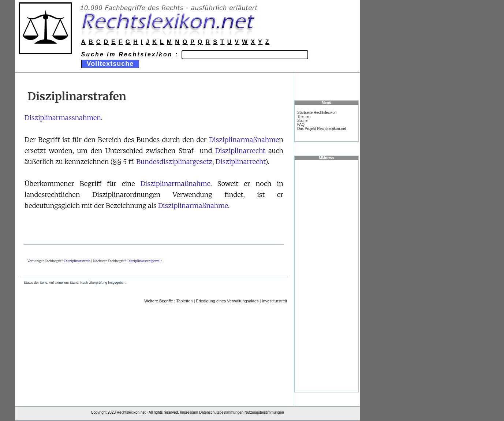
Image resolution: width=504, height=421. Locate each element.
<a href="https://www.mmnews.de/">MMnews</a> (326, 276)
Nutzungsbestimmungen (264, 412)
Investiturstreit (275, 301)
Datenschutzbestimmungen (221, 412)
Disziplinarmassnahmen (63, 118)
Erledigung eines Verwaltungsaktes (227, 301)
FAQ (301, 125)
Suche (302, 121)
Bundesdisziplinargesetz (174, 162)
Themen (304, 117)
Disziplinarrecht (240, 151)
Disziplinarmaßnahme (244, 140)
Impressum (189, 412)
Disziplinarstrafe (77, 261)
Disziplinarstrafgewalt (145, 261)
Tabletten (185, 301)
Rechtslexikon (128, 412)
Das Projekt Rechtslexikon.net (322, 129)
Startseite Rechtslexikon (317, 113)
